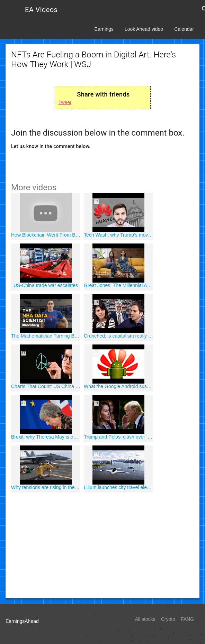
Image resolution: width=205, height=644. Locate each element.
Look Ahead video (144, 29)
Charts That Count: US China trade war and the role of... (46, 386)
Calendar (184, 29)
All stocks (145, 619)
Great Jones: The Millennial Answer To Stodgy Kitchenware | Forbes (118, 285)
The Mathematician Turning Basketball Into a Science (46, 336)
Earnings (104, 29)
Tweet (65, 102)
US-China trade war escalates (46, 285)
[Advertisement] (102, 544)
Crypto (168, 619)
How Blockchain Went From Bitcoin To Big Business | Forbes (46, 235)
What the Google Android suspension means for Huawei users (118, 386)
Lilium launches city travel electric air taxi (118, 487)
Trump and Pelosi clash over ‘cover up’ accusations (118, 437)
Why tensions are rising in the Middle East (46, 487)
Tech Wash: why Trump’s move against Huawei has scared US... (118, 235)
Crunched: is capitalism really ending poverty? (118, 336)
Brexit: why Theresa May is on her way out (46, 437)
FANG (187, 619)
